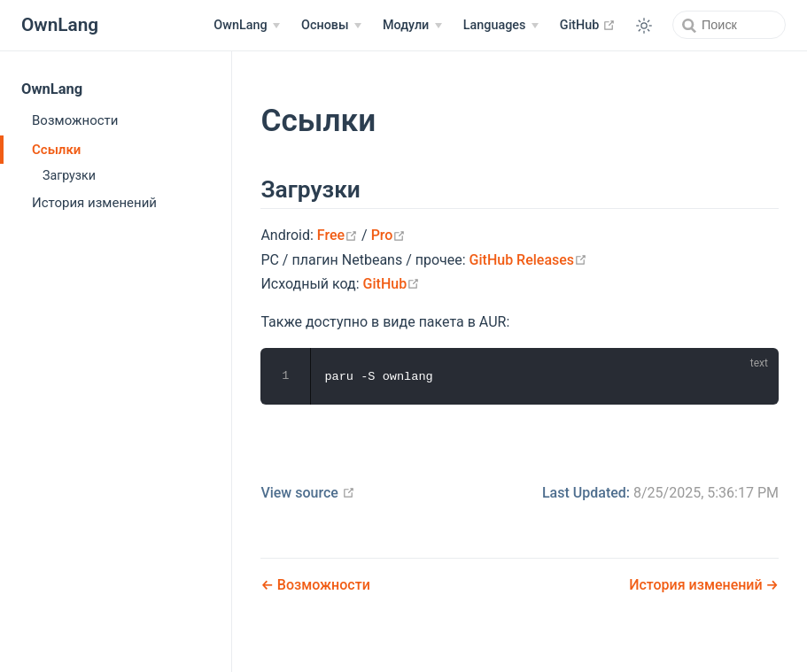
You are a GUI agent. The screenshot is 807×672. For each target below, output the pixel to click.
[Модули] (412, 26)
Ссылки (56, 150)
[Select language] (501, 26)
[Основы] (331, 26)
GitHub (588, 25)
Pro (389, 235)
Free (338, 235)
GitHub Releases (528, 260)
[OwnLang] (247, 26)
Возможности (75, 120)
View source (307, 493)
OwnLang (52, 89)
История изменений (94, 203)
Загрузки (69, 175)
